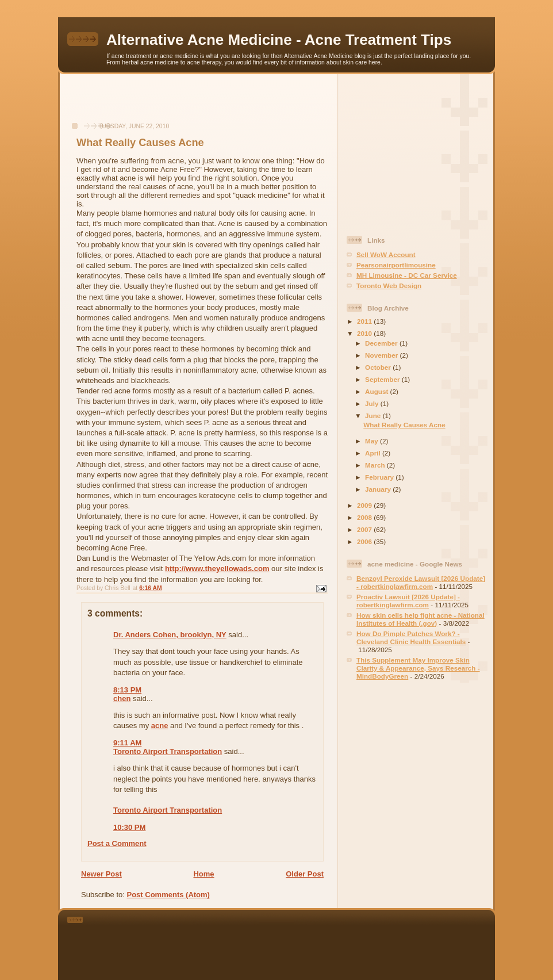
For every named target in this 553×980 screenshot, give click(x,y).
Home (203, 874)
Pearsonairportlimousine (396, 265)
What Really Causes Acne (404, 425)
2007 (365, 529)
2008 (365, 517)
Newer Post (101, 874)
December (382, 343)
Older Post (305, 874)
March (376, 465)
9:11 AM (127, 743)
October (379, 367)
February (380, 477)
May (372, 441)
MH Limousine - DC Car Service (407, 275)
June (374, 416)
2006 (365, 541)
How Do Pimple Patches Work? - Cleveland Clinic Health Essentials (411, 638)
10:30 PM (129, 827)
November (382, 355)
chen (122, 698)
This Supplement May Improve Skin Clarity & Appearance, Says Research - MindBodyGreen (418, 668)
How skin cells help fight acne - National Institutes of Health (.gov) (420, 619)
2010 (365, 333)
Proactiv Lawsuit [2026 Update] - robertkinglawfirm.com (408, 601)
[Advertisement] (199, 104)
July (373, 403)
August (378, 391)
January (379, 489)
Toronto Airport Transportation (168, 751)
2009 (365, 505)
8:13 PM (127, 690)
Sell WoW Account (386, 254)
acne (160, 726)
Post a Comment (117, 843)
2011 (365, 321)
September (383, 379)
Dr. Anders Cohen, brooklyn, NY (170, 635)
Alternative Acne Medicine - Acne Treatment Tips (279, 40)
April (374, 453)
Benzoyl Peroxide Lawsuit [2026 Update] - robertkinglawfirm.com (421, 582)
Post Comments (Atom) (168, 895)
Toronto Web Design (389, 286)
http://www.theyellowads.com (217, 569)
